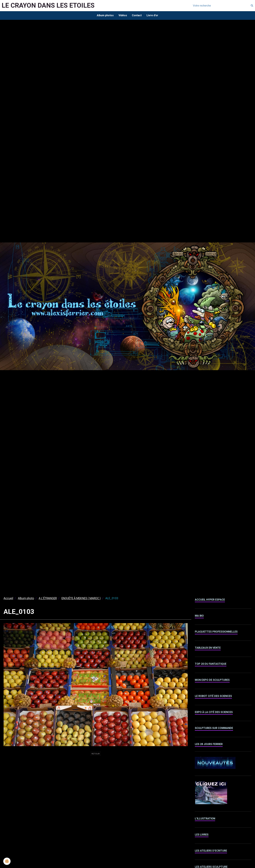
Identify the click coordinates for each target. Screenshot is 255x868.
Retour (96, 754)
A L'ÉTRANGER (48, 598)
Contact (137, 15)
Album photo (26, 598)
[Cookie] (7, 861)
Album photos (105, 15)
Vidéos (123, 15)
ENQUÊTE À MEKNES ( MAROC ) (81, 598)
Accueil (8, 598)
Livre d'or (152, 15)
